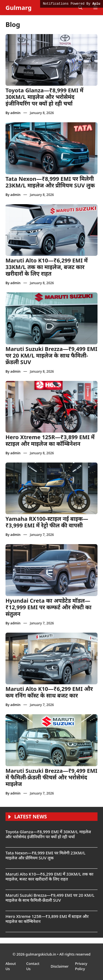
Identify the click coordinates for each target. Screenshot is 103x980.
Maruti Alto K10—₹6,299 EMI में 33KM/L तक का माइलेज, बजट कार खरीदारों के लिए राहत (47, 267)
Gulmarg (19, 7)
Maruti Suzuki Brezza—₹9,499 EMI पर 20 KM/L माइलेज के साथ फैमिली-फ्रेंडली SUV (51, 355)
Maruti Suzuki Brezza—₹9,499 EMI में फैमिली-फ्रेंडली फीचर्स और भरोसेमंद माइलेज (51, 777)
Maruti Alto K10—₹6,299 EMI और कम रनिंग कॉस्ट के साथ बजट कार (49, 692)
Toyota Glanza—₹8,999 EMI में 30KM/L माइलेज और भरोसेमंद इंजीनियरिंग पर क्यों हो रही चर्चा (44, 97)
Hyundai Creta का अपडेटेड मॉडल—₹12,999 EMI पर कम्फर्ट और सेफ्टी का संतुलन (48, 607)
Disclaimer (60, 966)
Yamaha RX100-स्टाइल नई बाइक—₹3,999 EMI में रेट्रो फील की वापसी (47, 522)
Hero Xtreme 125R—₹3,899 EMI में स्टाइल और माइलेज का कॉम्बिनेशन (50, 440)
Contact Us (33, 966)
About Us (11, 966)
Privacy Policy (81, 966)
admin (16, 113)
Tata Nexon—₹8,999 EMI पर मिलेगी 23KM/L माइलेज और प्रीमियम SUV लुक (50, 182)
